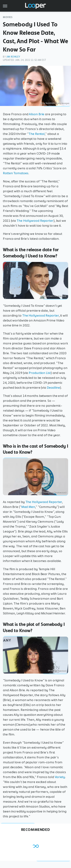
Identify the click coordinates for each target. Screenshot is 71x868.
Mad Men (28, 507)
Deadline (53, 388)
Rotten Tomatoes (16, 173)
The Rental (37, 134)
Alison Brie (37, 114)
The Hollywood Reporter (35, 221)
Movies (8, 17)
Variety (60, 777)
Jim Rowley (13, 57)
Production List (40, 373)
